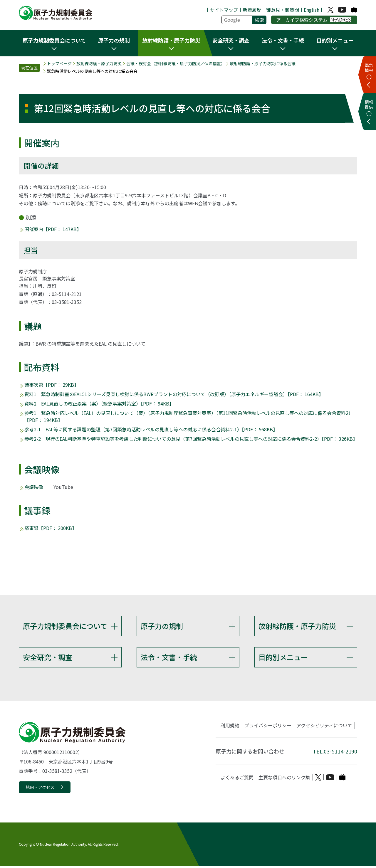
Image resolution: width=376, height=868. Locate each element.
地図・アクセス (40, 789)
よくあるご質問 (237, 779)
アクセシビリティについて (324, 727)
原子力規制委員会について (65, 626)
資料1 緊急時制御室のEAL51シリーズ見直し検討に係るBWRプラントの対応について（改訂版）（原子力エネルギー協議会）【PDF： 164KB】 (174, 394)
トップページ (59, 64)
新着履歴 (252, 10)
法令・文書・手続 (169, 658)
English (312, 10)
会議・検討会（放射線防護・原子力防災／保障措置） (176, 64)
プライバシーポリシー (268, 727)
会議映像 (34, 487)
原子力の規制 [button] (114, 40)
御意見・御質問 (283, 10)
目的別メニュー (283, 658)
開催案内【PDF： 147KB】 (53, 229)
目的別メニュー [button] (335, 40)
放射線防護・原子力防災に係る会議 (263, 64)
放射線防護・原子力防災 (99, 64)
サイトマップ (224, 10)
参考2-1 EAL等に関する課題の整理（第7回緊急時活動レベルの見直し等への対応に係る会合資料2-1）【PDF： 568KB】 (151, 429)
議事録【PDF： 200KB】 (51, 528)
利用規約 (230, 727)
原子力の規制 (162, 626)
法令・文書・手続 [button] (283, 40)
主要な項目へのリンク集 (284, 779)
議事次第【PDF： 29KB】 (52, 385)
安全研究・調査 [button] (231, 40)
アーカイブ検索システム (314, 20)
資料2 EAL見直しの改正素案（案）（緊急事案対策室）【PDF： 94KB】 (99, 403)
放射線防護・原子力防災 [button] (171, 40)
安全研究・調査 (48, 658)
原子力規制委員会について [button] (54, 40)
